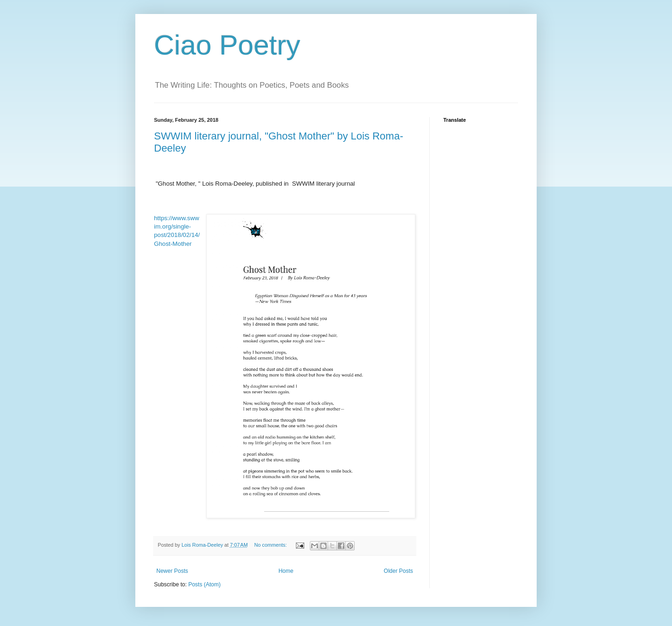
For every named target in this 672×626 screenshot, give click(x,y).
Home (286, 571)
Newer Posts (172, 571)
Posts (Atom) (204, 584)
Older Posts (398, 571)
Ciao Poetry (227, 45)
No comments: (271, 545)
